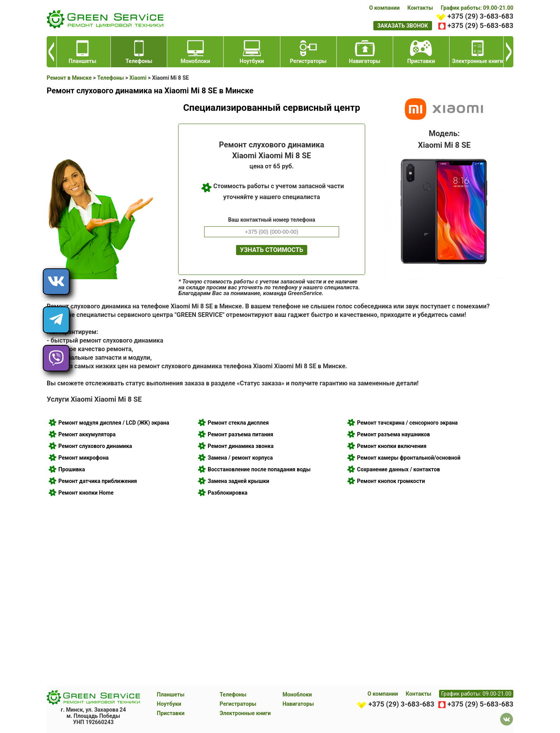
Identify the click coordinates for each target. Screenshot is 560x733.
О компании (384, 8)
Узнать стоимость (272, 250)
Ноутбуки (169, 704)
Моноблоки (297, 695)
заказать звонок (403, 26)
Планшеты (171, 695)
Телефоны (233, 695)
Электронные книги (245, 713)
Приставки (171, 713)
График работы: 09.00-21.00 (477, 8)
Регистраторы (238, 704)
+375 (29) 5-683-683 (480, 25)
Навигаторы (298, 704)
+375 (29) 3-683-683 (480, 16)
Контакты (420, 8)
